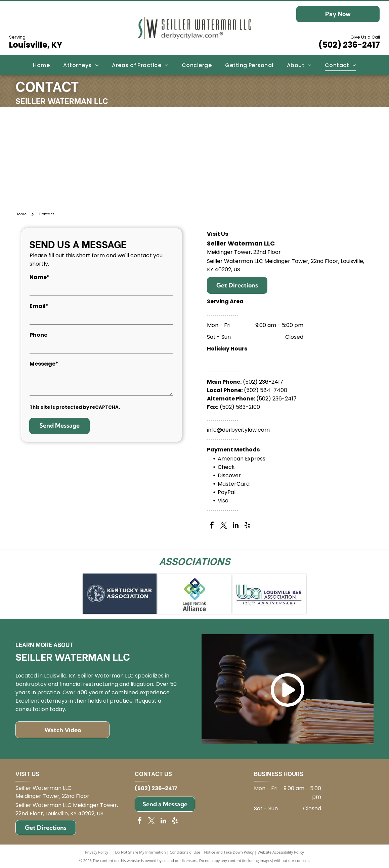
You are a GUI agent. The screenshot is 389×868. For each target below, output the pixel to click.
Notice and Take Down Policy (229, 852)
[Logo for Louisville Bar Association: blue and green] (269, 594)
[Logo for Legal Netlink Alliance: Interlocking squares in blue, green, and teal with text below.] (194, 594)
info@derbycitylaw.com (238, 430)
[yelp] (247, 526)
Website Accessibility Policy (281, 852)
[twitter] (224, 526)
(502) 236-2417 (349, 45)
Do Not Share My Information (141, 852)
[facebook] (212, 526)
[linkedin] (235, 526)
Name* (40, 277)
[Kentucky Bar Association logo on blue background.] (120, 594)
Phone (38, 335)
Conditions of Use (185, 852)
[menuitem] (41, 65)
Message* (44, 364)
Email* (39, 306)
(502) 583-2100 (240, 407)
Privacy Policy (97, 852)
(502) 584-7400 (266, 390)
